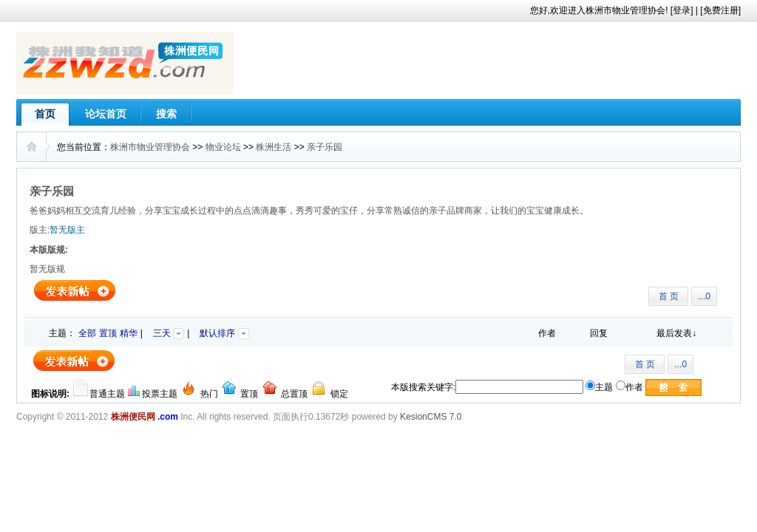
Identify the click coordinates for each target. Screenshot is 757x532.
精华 (129, 333)
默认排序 (224, 333)
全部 (87, 333)
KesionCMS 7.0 (431, 417)
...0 (704, 296)
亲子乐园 (325, 147)
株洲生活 (274, 147)
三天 (169, 333)
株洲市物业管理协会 (150, 147)
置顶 (108, 333)
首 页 (669, 296)
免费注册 (721, 10)
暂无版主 (67, 230)
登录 (682, 10)
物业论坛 (223, 147)
